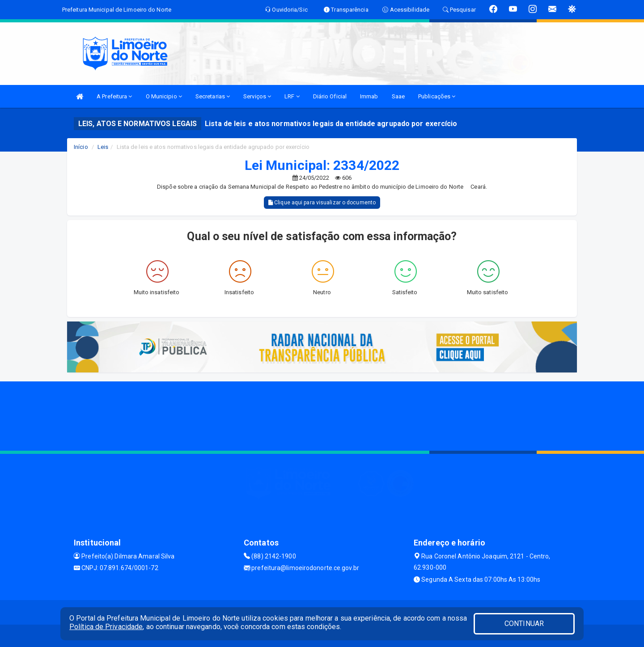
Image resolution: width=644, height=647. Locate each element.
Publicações (437, 96)
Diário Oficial (330, 96)
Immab (369, 96)
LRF (292, 96)
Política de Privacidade (106, 627)
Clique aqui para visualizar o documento (322, 203)
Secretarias (213, 96)
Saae (398, 96)
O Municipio (164, 96)
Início (81, 147)
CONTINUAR (524, 624)
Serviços (257, 96)
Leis (103, 147)
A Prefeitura (114, 96)
